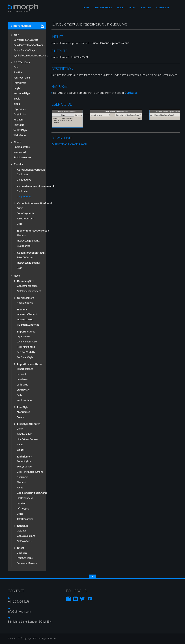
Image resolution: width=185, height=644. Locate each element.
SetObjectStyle (25, 358)
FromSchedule (25, 558)
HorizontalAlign (22, 94)
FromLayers (20, 83)
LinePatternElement (28, 440)
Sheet (21, 548)
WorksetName (24, 401)
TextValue (19, 125)
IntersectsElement (27, 315)
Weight (21, 450)
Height (17, 88)
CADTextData (22, 62)
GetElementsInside (27, 286)
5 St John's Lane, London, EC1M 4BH (30, 622)
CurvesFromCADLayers (26, 40)
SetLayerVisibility (26, 352)
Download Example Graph (69, 145)
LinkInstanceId (25, 498)
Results (19, 164)
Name (20, 445)
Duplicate (22, 553)
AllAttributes (23, 412)
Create (20, 418)
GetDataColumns (26, 536)
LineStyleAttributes (29, 424)
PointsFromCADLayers (26, 51)
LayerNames (24, 337)
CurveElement (26, 298)
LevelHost (22, 380)
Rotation (18, 120)
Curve (18, 142)
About (132, 8)
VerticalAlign (20, 130)
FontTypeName (22, 78)
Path (19, 395)
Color (16, 67)
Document (22, 477)
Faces (20, 488)
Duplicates (23, 175)
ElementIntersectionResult (29, 231)
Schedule (23, 526)
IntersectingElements (28, 241)
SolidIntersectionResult (29, 253)
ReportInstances (26, 347)
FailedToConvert (25, 219)
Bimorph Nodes (103, 8)
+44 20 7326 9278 (19, 602)
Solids (20, 514)
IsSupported (24, 246)
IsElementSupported (28, 325)
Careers (146, 8)
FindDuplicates (22, 147)
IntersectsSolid (25, 320)
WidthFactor (20, 136)
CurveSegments (25, 214)
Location (21, 504)
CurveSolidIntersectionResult (29, 203)
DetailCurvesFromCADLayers (29, 45)
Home (86, 8)
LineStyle (23, 407)
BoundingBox (25, 281)
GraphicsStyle (24, 434)
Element (21, 236)
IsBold (17, 99)
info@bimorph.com (19, 612)
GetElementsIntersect (29, 291)
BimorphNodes (21, 26)
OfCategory (23, 509)
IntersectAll (20, 152)
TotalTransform (25, 519)
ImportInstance (26, 332)
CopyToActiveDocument (30, 472)
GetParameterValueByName (32, 493)
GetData (21, 531)
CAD (17, 35)
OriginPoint (20, 115)
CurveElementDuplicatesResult (29, 187)
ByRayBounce (24, 467)
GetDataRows (24, 541)
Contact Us (163, 8)
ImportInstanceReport (29, 364)
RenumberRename (27, 563)
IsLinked (21, 374)
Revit (17, 276)
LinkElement (25, 457)
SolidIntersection (23, 158)
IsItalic (17, 104)
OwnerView (23, 390)
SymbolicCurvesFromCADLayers (31, 56)
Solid (20, 224)
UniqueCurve (24, 180)
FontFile (18, 73)
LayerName (20, 109)
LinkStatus (22, 385)
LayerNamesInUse (27, 342)
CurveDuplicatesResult (29, 170)
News (120, 8)
